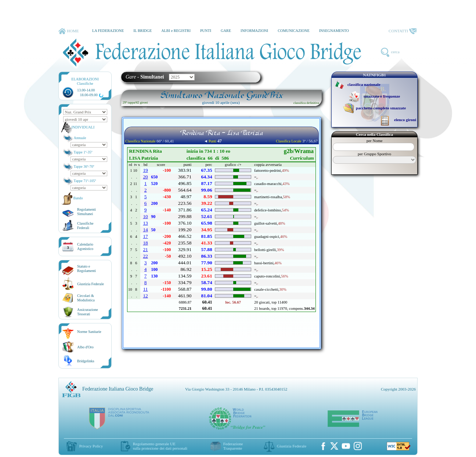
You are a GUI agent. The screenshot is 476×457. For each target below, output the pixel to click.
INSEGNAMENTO (334, 31)
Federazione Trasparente (233, 446)
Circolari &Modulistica (86, 298)
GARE (226, 31)
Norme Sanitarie (89, 332)
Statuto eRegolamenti (86, 269)
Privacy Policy (91, 446)
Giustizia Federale (91, 284)
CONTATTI (403, 31)
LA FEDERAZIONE (108, 31)
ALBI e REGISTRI (176, 31)
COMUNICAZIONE (294, 31)
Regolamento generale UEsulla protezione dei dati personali (160, 446)
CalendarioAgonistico (85, 246)
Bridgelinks (86, 361)
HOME (68, 31)
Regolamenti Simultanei (86, 212)
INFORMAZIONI (254, 31)
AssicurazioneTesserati (88, 312)
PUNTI (206, 31)
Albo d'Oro (85, 347)
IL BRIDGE (143, 31)
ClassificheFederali (85, 226)
